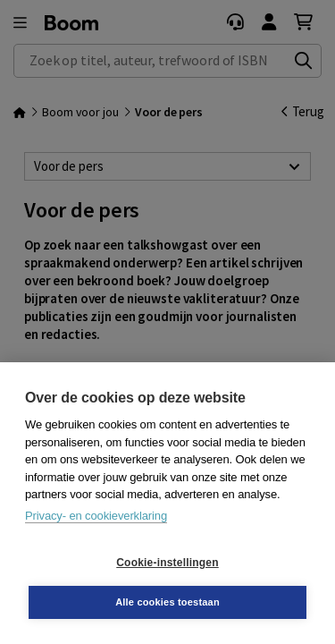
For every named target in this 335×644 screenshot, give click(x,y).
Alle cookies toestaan (167, 602)
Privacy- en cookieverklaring (96, 516)
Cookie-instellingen (167, 563)
